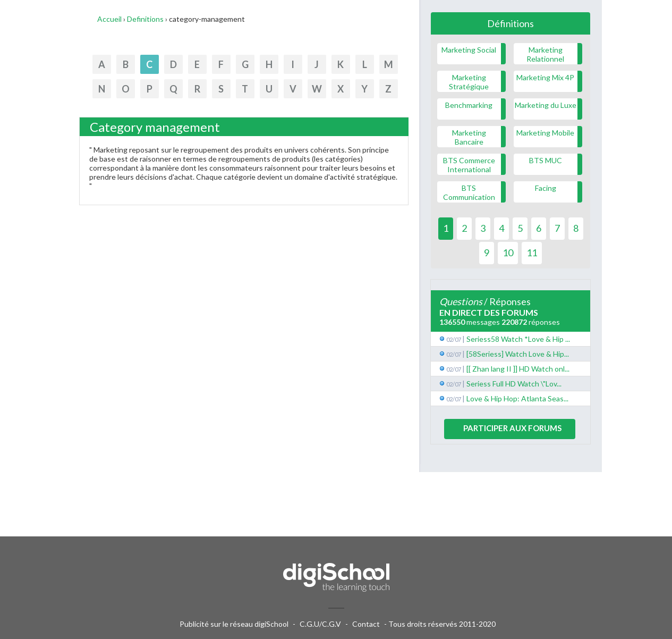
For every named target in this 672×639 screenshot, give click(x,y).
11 (532, 253)
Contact (366, 624)
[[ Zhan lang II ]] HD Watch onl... (518, 369)
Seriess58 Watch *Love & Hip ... (518, 339)
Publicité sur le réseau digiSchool (234, 624)
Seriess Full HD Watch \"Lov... (514, 384)
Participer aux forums (512, 428)
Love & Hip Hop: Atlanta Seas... (517, 398)
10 (508, 253)
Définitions (511, 23)
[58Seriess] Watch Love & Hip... (518, 354)
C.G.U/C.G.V (320, 624)
